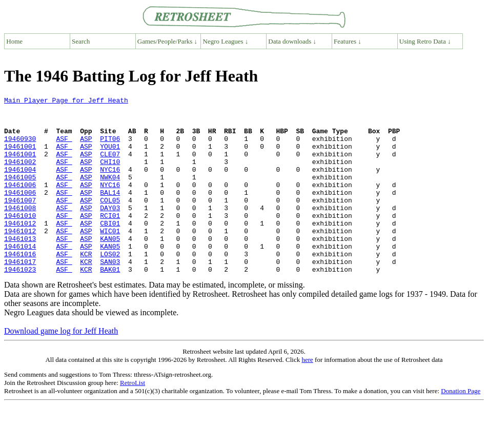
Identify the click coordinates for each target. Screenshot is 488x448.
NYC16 (110, 185)
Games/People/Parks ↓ (167, 41)
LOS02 (110, 286)
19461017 (20, 295)
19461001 (20, 157)
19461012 (20, 249)
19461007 (20, 221)
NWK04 (110, 194)
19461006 (20, 203)
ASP (86, 148)
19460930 (20, 148)
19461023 (20, 304)
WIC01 (110, 258)
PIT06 (110, 148)
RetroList (133, 418)
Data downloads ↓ (292, 41)
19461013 (20, 268)
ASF (64, 148)
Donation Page (461, 426)
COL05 (110, 221)
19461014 (20, 277)
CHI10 (110, 175)
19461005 (20, 194)
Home (14, 41)
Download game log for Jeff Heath (61, 366)
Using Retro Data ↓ (425, 41)
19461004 (20, 185)
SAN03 (110, 295)
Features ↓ (348, 41)
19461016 (20, 286)
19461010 (20, 240)
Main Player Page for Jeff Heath (66, 101)
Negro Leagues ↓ (226, 41)
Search (81, 41)
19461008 (20, 231)
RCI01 (110, 240)
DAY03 (110, 231)
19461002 (20, 175)
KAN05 (110, 268)
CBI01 (110, 249)
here (307, 395)
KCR (86, 286)
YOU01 (110, 157)
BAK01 (110, 304)
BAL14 (110, 212)
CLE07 (110, 166)
